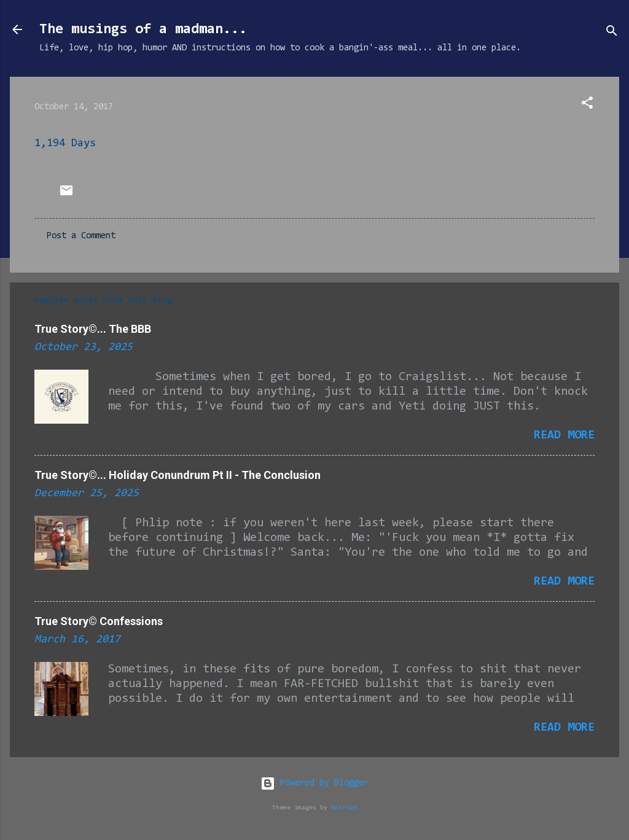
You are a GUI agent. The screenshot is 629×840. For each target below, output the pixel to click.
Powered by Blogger (314, 783)
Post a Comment (81, 236)
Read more (564, 435)
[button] (587, 105)
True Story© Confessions (99, 621)
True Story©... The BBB (93, 329)
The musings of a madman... (143, 29)
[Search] (612, 33)
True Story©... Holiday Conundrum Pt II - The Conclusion (178, 475)
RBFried (344, 808)
